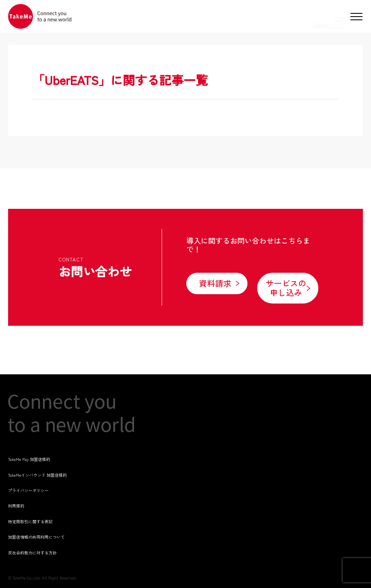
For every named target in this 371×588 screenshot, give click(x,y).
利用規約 (16, 506)
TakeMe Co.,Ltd (26, 578)
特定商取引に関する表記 (30, 521)
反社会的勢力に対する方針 (32, 553)
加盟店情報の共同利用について (36, 537)
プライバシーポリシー (28, 490)
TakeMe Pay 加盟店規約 (29, 459)
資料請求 (215, 283)
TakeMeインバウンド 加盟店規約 (37, 475)
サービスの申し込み (286, 288)
